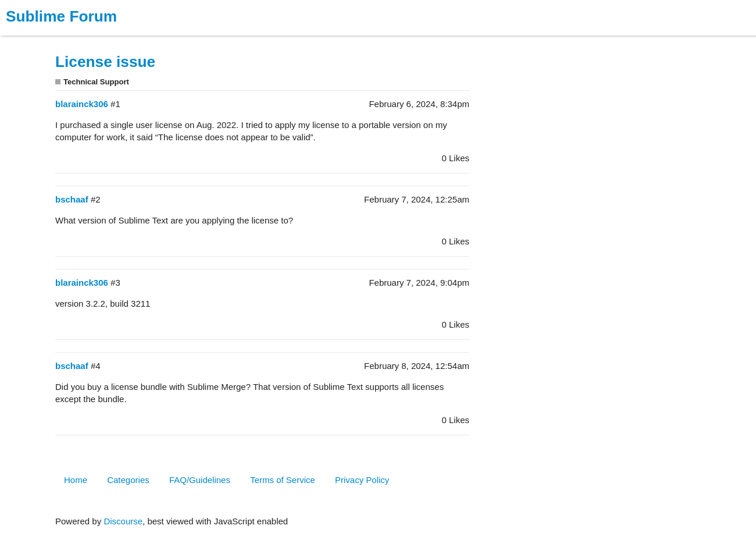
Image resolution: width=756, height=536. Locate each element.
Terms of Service (283, 480)
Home (76, 480)
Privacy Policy (362, 480)
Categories (128, 480)
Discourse (123, 521)
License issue (105, 62)
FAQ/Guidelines (200, 480)
